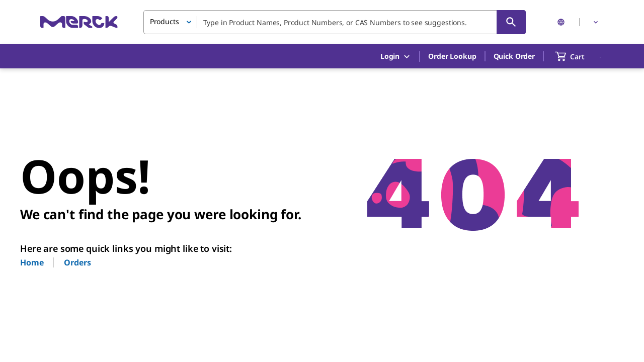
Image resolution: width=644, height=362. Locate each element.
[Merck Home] (79, 22)
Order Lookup (452, 56)
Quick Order (514, 56)
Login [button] (396, 57)
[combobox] (335, 22)
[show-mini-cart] (579, 56)
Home (32, 262)
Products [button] (165, 21)
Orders (77, 262)
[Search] (511, 22)
